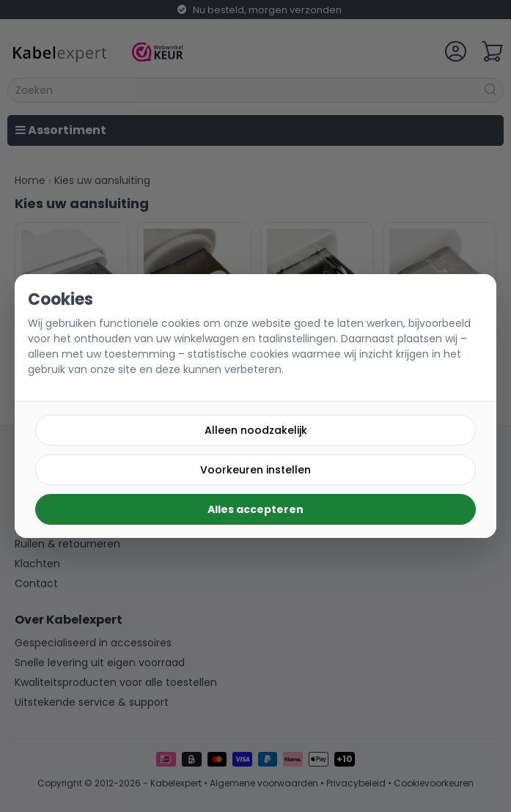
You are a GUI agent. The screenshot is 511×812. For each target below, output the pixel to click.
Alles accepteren (255, 509)
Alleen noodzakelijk (256, 430)
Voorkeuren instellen (255, 470)
